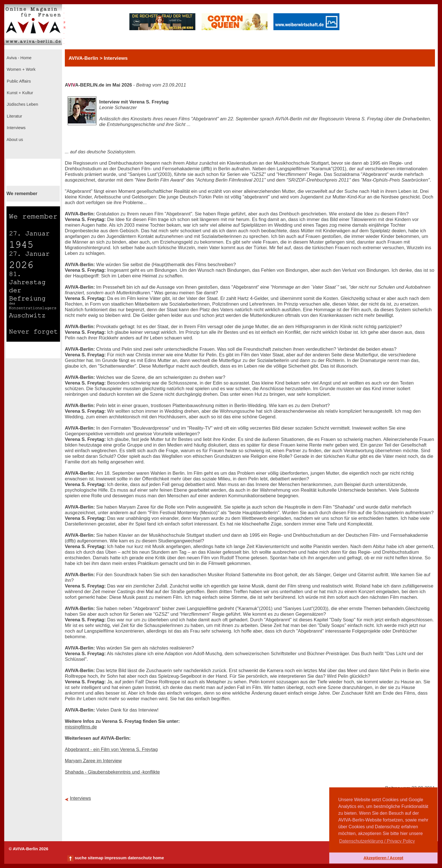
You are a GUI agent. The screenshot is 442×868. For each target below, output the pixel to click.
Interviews (16, 128)
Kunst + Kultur (19, 93)
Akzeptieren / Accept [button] (383, 858)
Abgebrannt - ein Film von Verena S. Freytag (111, 749)
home (158, 858)
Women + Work (21, 69)
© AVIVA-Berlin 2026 (28, 849)
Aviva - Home (19, 58)
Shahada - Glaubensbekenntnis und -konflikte (112, 772)
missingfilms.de (81, 727)
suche (81, 858)
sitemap (95, 858)
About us (14, 140)
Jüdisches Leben (22, 104)
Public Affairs (18, 81)
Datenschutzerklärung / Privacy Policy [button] (377, 841)
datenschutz (140, 858)
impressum (116, 858)
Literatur (14, 116)
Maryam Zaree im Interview (93, 761)
